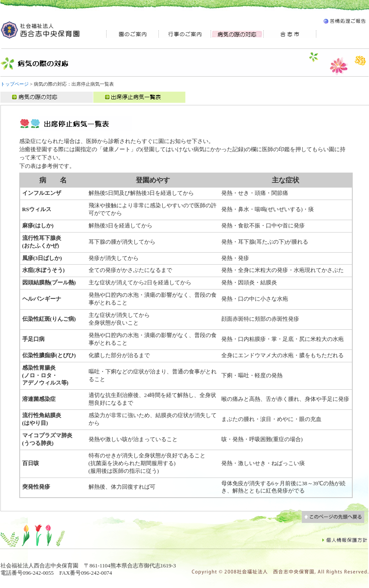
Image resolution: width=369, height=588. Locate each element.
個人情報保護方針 (345, 540)
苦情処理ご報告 (344, 22)
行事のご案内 (185, 34)
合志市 (290, 34)
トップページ (15, 84)
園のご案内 (132, 34)
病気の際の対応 (47, 97)
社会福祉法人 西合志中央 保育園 (41, 30)
